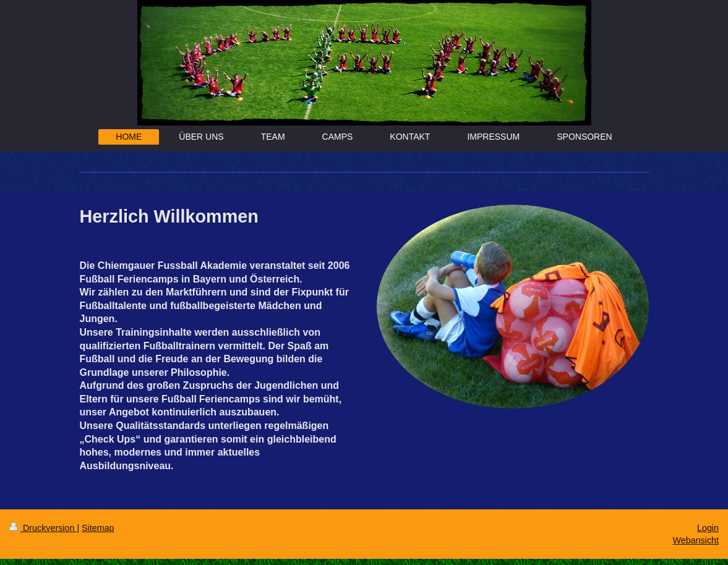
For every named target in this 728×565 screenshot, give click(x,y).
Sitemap (98, 528)
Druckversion (43, 528)
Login (708, 528)
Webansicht (696, 540)
